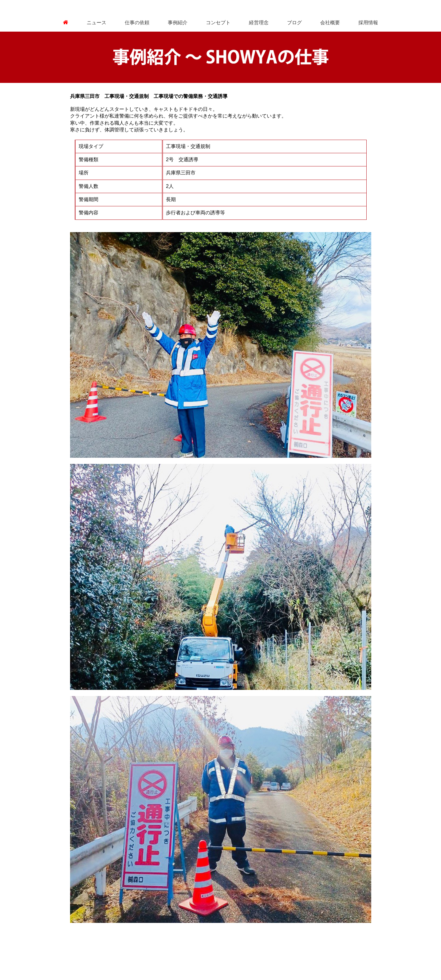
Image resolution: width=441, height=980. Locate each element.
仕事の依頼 (137, 23)
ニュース (96, 23)
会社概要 (330, 23)
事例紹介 (178, 23)
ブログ (294, 23)
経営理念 (259, 23)
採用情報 (368, 23)
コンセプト (218, 23)
